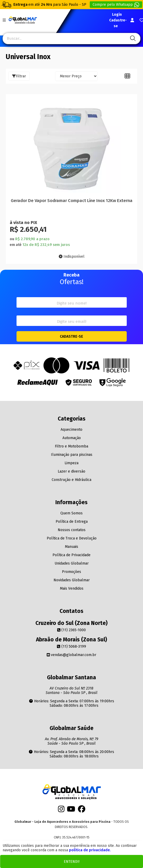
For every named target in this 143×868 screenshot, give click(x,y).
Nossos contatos (72, 530)
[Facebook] (82, 810)
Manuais (71, 547)
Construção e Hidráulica (71, 480)
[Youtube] (71, 810)
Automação (72, 438)
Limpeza (71, 463)
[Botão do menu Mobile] (4, 20)
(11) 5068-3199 (71, 646)
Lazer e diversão (71, 471)
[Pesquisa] (132, 39)
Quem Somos (71, 513)
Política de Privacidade (71, 555)
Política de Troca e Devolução (72, 538)
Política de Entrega (72, 522)
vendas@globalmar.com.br (71, 655)
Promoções (71, 572)
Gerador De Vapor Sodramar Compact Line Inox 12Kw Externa (72, 200)
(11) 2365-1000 (71, 630)
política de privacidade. (90, 850)
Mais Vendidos (72, 588)
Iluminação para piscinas (72, 455)
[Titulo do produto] (71, 146)
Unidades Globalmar (72, 563)
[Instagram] (61, 810)
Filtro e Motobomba (71, 446)
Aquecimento (71, 430)
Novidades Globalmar (72, 580)
